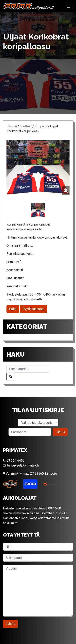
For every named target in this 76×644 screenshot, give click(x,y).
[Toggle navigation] (68, 6)
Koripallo (41, 126)
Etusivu (12, 126)
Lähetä (60, 432)
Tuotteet (26, 126)
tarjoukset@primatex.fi (21, 465)
